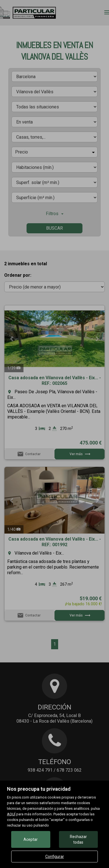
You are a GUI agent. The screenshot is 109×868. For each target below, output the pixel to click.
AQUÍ (11, 814)
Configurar (55, 857)
